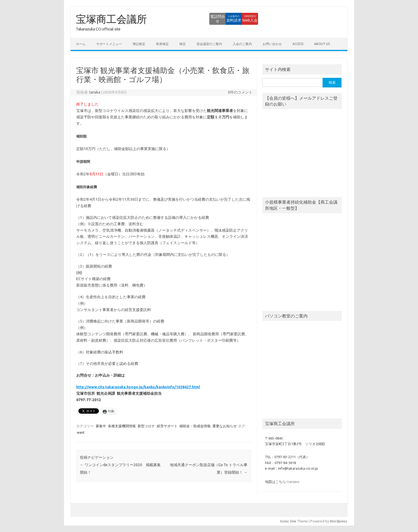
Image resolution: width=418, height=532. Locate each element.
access (298, 44)
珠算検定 (162, 44)
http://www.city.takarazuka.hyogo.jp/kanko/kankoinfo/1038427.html (138, 387)
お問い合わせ (272, 44)
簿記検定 (139, 44)
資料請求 (214, 19)
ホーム (81, 44)
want (81, 432)
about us (322, 44)
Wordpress (338, 521)
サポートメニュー (109, 44)
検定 (183, 44)
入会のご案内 (242, 44)
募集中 (101, 426)
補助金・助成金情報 (195, 426)
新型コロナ (146, 426)
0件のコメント (240, 92)
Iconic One (288, 521)
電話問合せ (185, 19)
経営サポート (167, 426)
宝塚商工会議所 (111, 19)
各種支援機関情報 (122, 426)
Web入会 (244, 19)
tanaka (95, 92)
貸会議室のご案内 (209, 44)
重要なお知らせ (225, 426)
